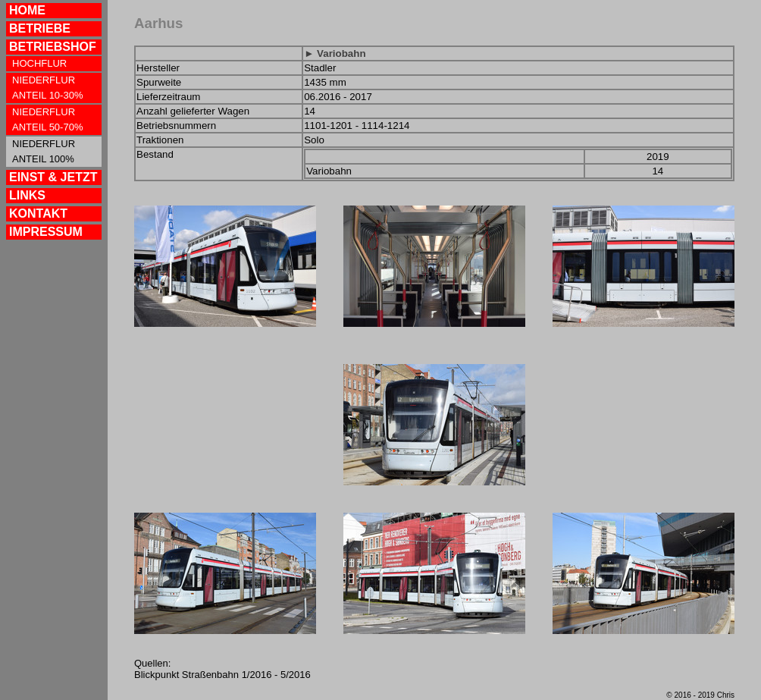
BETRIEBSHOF (53, 47)
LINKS (27, 195)
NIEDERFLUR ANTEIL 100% (44, 151)
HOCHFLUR (39, 63)
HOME (27, 10)
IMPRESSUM (46, 232)
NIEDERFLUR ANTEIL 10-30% (47, 88)
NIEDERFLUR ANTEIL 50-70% (47, 119)
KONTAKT (38, 213)
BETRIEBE (40, 28)
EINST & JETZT (53, 177)
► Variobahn (335, 53)
